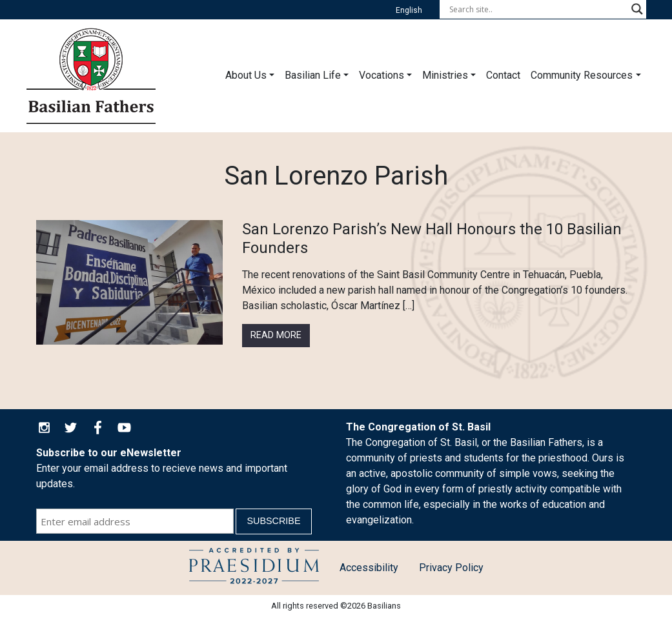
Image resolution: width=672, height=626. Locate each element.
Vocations (382, 75)
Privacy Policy (451, 568)
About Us (246, 75)
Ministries (445, 75)
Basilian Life (313, 75)
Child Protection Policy (254, 568)
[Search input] (537, 9)
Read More (276, 335)
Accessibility (369, 568)
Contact (503, 75)
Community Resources (582, 75)
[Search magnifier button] (637, 9)
